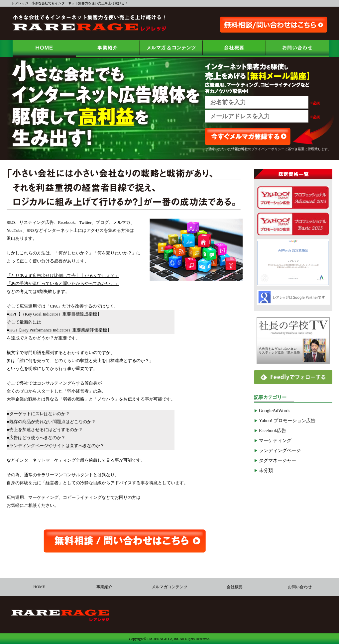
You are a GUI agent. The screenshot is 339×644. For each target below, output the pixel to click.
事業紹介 (104, 587)
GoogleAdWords (275, 411)
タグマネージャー (278, 460)
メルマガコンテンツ (169, 587)
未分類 (266, 470)
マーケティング (275, 441)
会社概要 (235, 587)
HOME (39, 587)
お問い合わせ (300, 587)
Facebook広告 (273, 431)
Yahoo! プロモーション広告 (287, 421)
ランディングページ (280, 451)
